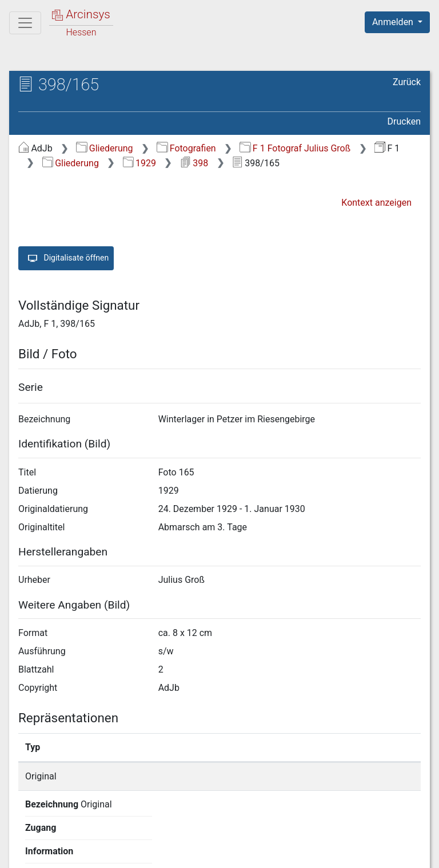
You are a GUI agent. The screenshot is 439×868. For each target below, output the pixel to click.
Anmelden (394, 22)
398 (194, 163)
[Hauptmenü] (25, 23)
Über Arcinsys (144, 853)
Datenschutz (229, 853)
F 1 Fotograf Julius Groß (295, 148)
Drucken (404, 121)
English (26, 831)
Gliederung (104, 148)
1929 (139, 163)
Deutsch (69, 831)
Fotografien (186, 148)
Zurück (407, 82)
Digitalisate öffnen (66, 258)
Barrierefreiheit (317, 853)
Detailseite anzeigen (346, 776)
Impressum (401, 853)
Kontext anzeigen (376, 203)
